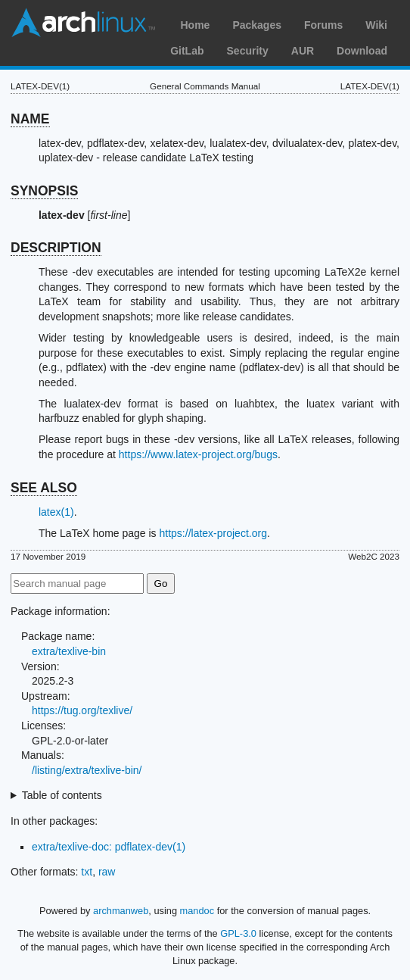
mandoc (197, 911)
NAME (30, 119)
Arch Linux (83, 23)
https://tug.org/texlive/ (82, 710)
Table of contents (62, 795)
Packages (257, 25)
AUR (303, 51)
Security (248, 51)
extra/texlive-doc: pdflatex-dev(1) (109, 847)
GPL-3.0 (238, 933)
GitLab (187, 51)
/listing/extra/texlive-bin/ (87, 770)
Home (195, 25)
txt (87, 872)
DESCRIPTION (56, 248)
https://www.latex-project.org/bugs (198, 454)
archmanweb (121, 911)
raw (107, 872)
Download (362, 51)
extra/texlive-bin (69, 651)
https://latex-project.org (213, 533)
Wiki (376, 25)
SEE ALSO (44, 488)
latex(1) (56, 512)
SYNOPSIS (44, 191)
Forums (323, 25)
